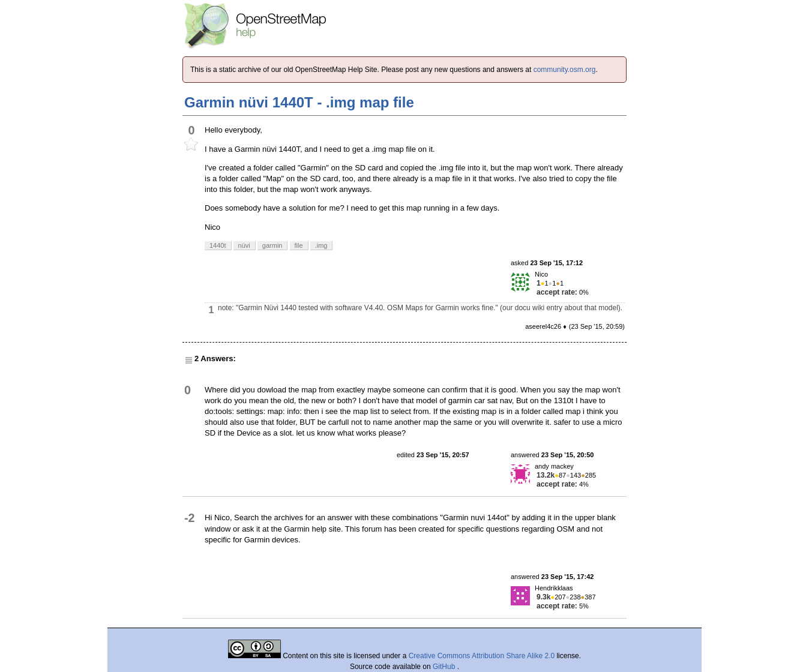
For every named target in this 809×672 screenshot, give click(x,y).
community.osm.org (565, 70)
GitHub (445, 667)
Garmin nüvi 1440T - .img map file (299, 102)
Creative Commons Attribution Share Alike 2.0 (482, 656)
